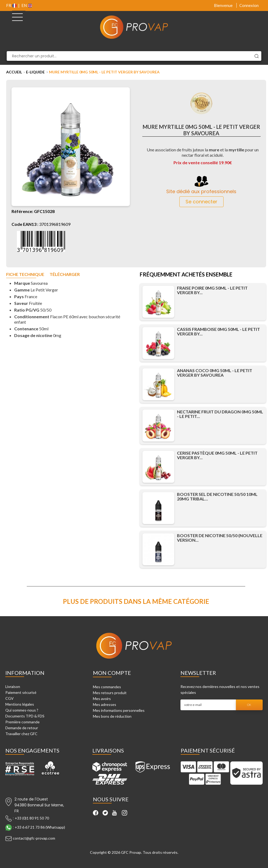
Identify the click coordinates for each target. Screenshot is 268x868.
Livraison (13, 686)
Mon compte (112, 673)
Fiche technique (25, 274)
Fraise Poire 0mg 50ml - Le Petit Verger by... (212, 290)
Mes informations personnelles (119, 710)
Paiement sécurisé (21, 692)
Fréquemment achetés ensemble (186, 275)
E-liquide (35, 72)
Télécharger (65, 274)
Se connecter (201, 202)
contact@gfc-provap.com (34, 838)
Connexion (249, 5)
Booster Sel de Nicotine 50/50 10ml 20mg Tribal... (217, 496)
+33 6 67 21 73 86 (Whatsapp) (40, 827)
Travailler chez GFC (21, 734)
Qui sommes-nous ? (22, 710)
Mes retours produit (110, 693)
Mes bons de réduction (112, 716)
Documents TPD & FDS (25, 716)
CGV (10, 698)
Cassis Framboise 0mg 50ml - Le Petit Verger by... (218, 331)
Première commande (22, 722)
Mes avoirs (102, 699)
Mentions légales (20, 704)
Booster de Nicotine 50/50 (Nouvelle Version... (220, 538)
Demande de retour (22, 728)
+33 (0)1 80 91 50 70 (32, 818)
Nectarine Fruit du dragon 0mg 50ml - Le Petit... (220, 414)
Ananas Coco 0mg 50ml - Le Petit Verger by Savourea (215, 373)
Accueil (14, 72)
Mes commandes (107, 687)
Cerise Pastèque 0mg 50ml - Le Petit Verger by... (217, 455)
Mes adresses (105, 704)
